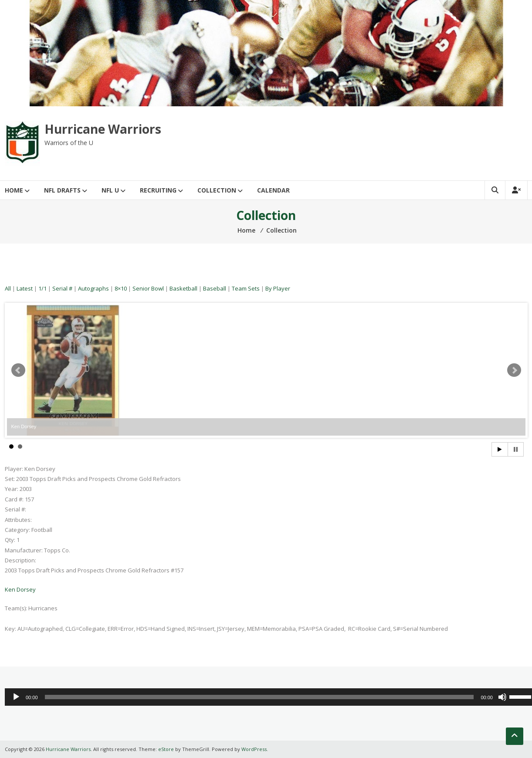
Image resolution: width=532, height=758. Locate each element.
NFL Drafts (62, 190)
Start (500, 449)
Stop (516, 449)
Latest (25, 288)
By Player (278, 288)
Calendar (273, 190)
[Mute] (502, 697)
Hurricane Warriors (103, 129)
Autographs (93, 288)
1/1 (42, 288)
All (8, 288)
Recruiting (158, 190)
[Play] (16, 697)
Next (514, 370)
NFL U (110, 190)
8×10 (121, 288)
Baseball (215, 288)
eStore (166, 749)
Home (14, 190)
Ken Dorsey (20, 589)
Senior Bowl (148, 288)
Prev (18, 370)
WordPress (254, 749)
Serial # (62, 288)
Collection (217, 190)
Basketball (183, 288)
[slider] (259, 697)
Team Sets (246, 288)
